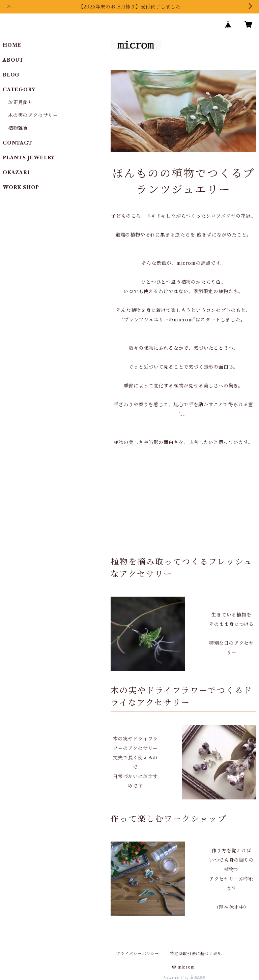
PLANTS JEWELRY (29, 158)
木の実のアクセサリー (33, 115)
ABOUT (13, 60)
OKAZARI (16, 172)
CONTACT (18, 143)
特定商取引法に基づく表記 (196, 954)
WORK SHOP (21, 187)
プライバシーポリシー (138, 954)
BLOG (11, 75)
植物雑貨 (18, 128)
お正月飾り (21, 102)
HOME (12, 45)
